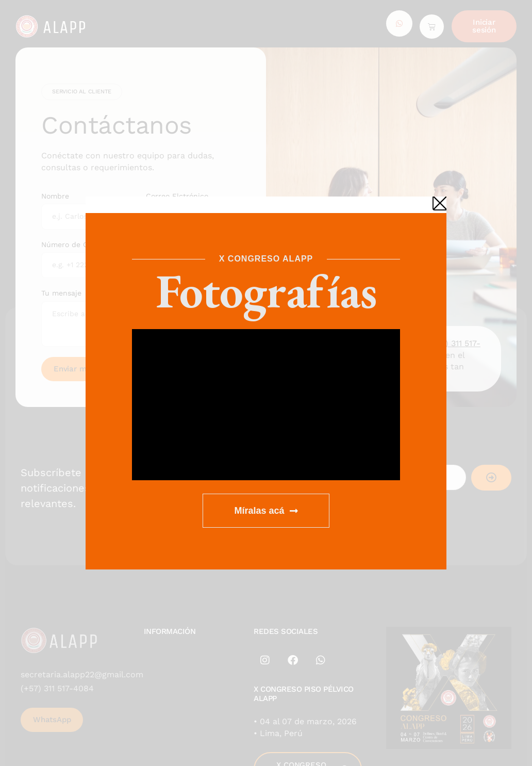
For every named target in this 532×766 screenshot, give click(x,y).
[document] (266, 383)
